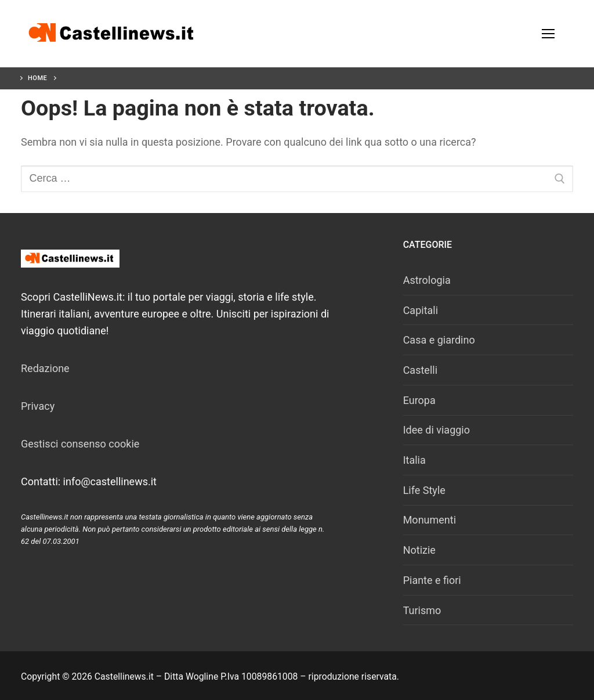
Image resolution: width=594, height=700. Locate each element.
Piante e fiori (432, 580)
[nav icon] (548, 34)
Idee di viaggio (437, 430)
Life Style (424, 490)
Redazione (45, 368)
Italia (414, 460)
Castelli (420, 370)
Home (37, 78)
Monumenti (430, 520)
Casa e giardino (439, 340)
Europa (419, 400)
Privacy (38, 406)
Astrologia (427, 280)
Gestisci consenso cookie (80, 444)
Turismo (422, 610)
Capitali (421, 310)
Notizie (419, 550)
